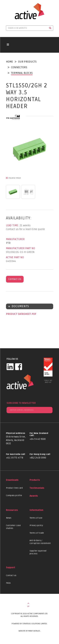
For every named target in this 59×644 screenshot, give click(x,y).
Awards (34, 496)
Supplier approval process (38, 552)
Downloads (12, 480)
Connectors (19, 67)
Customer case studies (13, 527)
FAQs (8, 583)
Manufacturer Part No (21, 248)
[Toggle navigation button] (8, 45)
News (9, 518)
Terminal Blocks (22, 73)
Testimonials (37, 488)
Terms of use (36, 518)
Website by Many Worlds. (30, 631)
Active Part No (15, 257)
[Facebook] (19, 367)
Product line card (14, 488)
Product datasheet (19, 314)
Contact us (11, 575)
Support (11, 568)
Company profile (14, 496)
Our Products (27, 62)
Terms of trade (37, 533)
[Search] (50, 28)
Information (36, 510)
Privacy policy (36, 525)
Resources (12, 510)
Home (10, 62)
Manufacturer (15, 239)
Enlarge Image (15, 178)
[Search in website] (27, 28)
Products (35, 480)
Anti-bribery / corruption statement (40, 542)
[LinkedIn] (10, 367)
